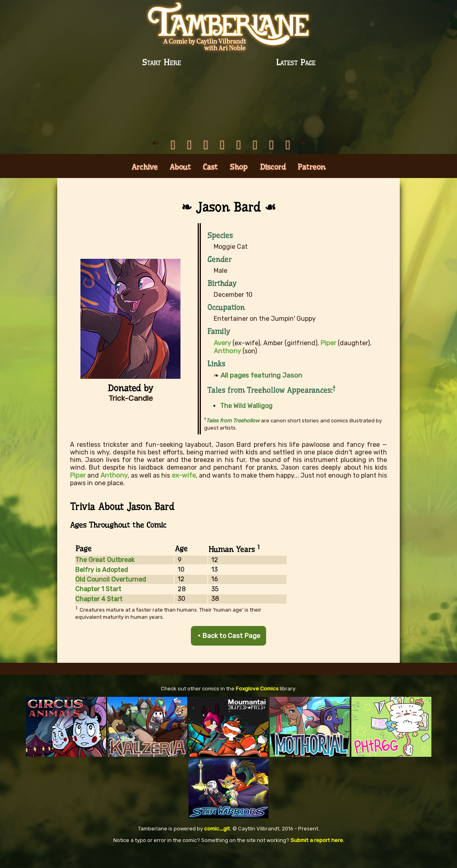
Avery (222, 360)
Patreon (312, 184)
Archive (145, 184)
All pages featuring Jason (260, 391)
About (180, 184)
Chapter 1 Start (98, 605)
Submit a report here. (317, 855)
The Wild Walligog (246, 422)
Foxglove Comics (257, 704)
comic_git (217, 843)
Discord (273, 184)
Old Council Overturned (111, 595)
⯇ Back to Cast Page (229, 651)
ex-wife (183, 491)
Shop (239, 184)
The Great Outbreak (105, 575)
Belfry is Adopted (102, 585)
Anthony (113, 491)
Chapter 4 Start (99, 615)
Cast (210, 184)
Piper (78, 491)
